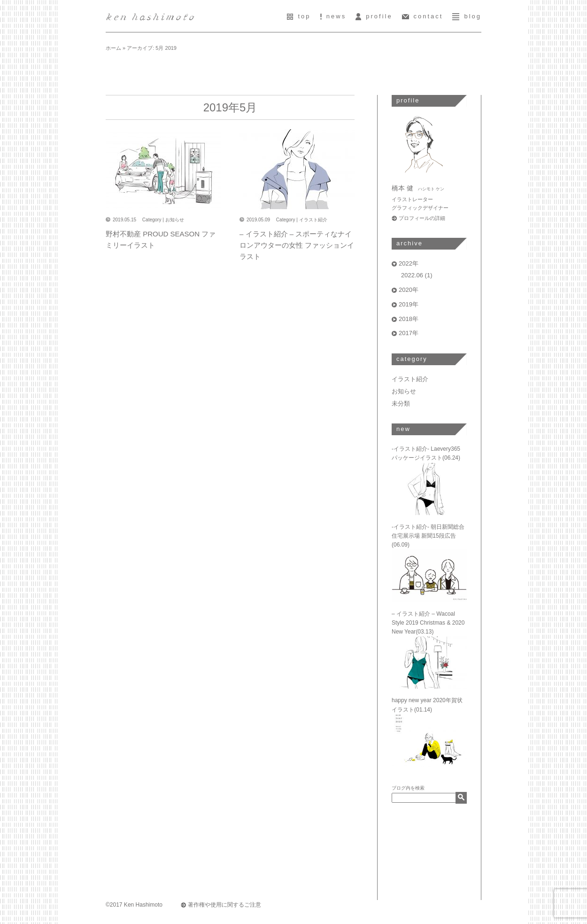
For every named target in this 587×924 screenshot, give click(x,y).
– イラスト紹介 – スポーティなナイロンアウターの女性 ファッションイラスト (297, 245)
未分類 (401, 403)
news (333, 16)
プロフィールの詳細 (422, 218)
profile (374, 16)
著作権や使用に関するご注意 (224, 905)
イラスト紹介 (313, 220)
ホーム (113, 48)
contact (423, 16)
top (299, 16)
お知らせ (175, 220)
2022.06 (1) (417, 275)
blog (467, 16)
